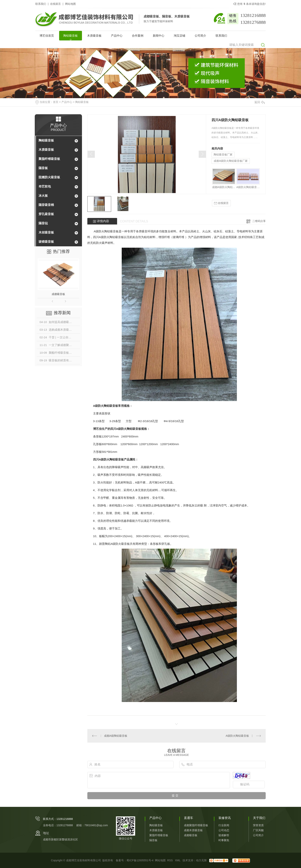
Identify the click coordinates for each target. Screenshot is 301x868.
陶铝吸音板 (71, 36)
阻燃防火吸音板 (49, 177)
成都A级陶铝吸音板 (116, 736)
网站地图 (70, 4)
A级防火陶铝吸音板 (237, 736)
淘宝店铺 (179, 36)
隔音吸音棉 (46, 205)
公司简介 (200, 36)
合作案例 (138, 36)
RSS (170, 860)
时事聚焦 (224, 840)
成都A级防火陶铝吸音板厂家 (231, 161)
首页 (56, 102)
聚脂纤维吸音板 (49, 159)
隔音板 (43, 168)
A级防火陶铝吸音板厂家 (248, 187)
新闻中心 (159, 36)
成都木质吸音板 (193, 830)
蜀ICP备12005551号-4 (140, 860)
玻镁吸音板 (46, 242)
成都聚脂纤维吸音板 (196, 825)
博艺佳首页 (47, 36)
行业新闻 (224, 825)
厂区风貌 (258, 830)
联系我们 (41, 4)
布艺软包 (45, 186)
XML (178, 860)
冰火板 (43, 196)
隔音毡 (43, 223)
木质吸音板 (94, 36)
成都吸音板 (58, 294)
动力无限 (201, 860)
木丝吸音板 (46, 232)
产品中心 (117, 36)
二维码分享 (259, 221)
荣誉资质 (258, 825)
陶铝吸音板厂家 (223, 155)
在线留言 (55, 4)
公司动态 (224, 830)
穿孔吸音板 (46, 214)
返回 (260, 102)
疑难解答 (224, 835)
